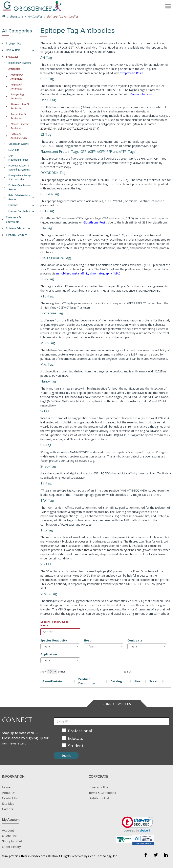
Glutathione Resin (95, 222)
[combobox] (60, 646)
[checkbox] (112, 739)
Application (49, 654)
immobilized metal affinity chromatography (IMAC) (89, 273)
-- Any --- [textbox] (48, 646)
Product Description (74, 681)
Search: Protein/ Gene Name (55, 624)
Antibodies (35, 16)
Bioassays (17, 16)
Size (120, 681)
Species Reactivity (54, 640)
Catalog (103, 681)
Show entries (53, 671)
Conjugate (135, 640)
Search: (147, 671)
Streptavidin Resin (132, 73)
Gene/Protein (52, 681)
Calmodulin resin (141, 94)
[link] (137, 824)
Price (139, 681)
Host (87, 640)
